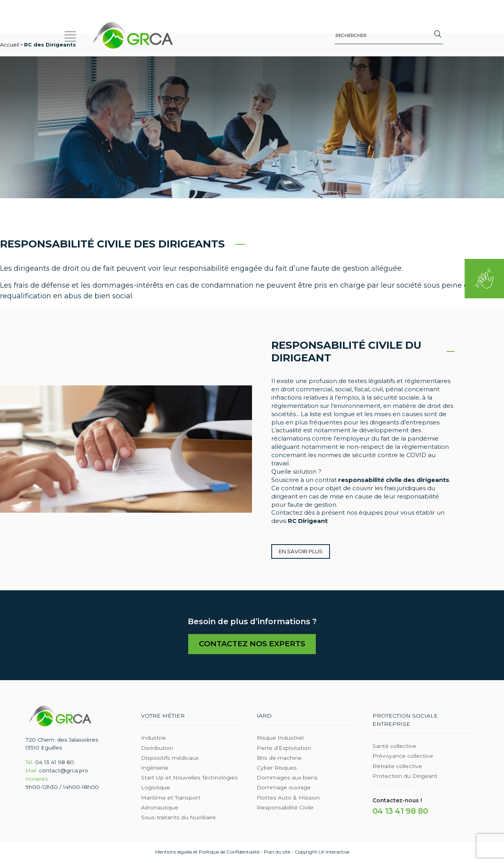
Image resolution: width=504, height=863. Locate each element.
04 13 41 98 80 (55, 763)
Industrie (153, 739)
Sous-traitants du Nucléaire (178, 818)
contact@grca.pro (64, 771)
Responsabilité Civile (285, 808)
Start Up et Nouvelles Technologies (189, 778)
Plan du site (277, 853)
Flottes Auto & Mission (288, 798)
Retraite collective (397, 767)
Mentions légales (174, 853)
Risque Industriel (280, 739)
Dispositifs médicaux (170, 759)
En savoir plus (301, 551)
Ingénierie (155, 768)
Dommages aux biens (287, 778)
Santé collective (394, 747)
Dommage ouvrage (284, 789)
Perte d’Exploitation (284, 749)
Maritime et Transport (171, 798)
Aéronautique (160, 808)
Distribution (157, 749)
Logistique (156, 789)
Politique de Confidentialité (229, 853)
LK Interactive (334, 853)
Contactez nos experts (252, 645)
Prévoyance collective (403, 757)
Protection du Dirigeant (405, 777)
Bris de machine (279, 759)
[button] (71, 35)
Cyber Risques (277, 768)
